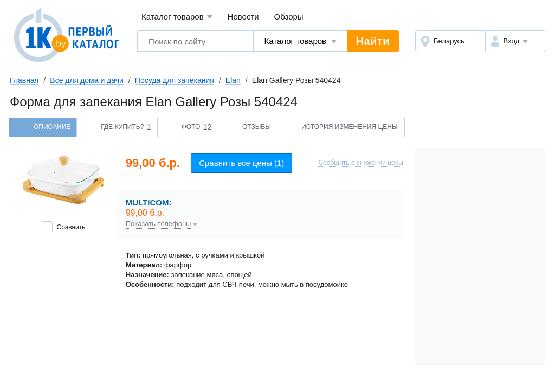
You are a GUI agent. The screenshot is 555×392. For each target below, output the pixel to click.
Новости (243, 17)
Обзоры (289, 17)
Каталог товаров (177, 17)
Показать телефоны (159, 224)
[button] (515, 41)
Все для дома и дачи (87, 80)
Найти (373, 41)
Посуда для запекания (175, 80)
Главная (24, 80)
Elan (233, 80)
